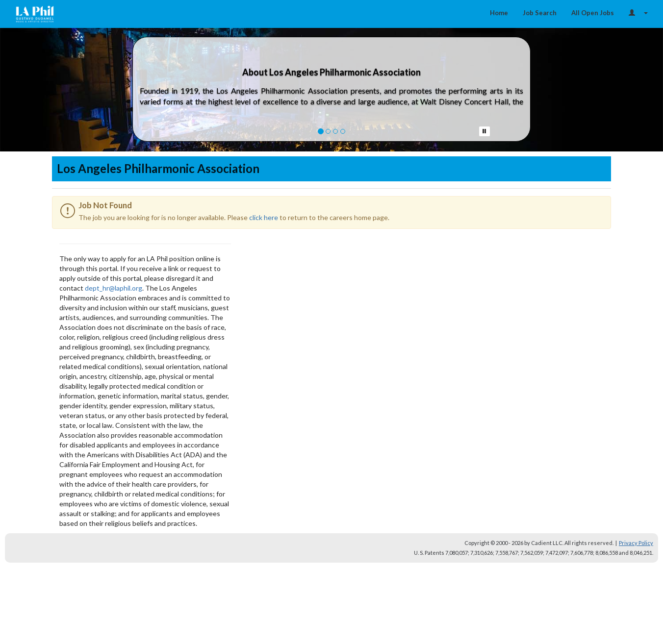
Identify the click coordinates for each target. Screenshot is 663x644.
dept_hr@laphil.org (114, 288)
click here (264, 217)
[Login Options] (638, 13)
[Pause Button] (484, 131)
